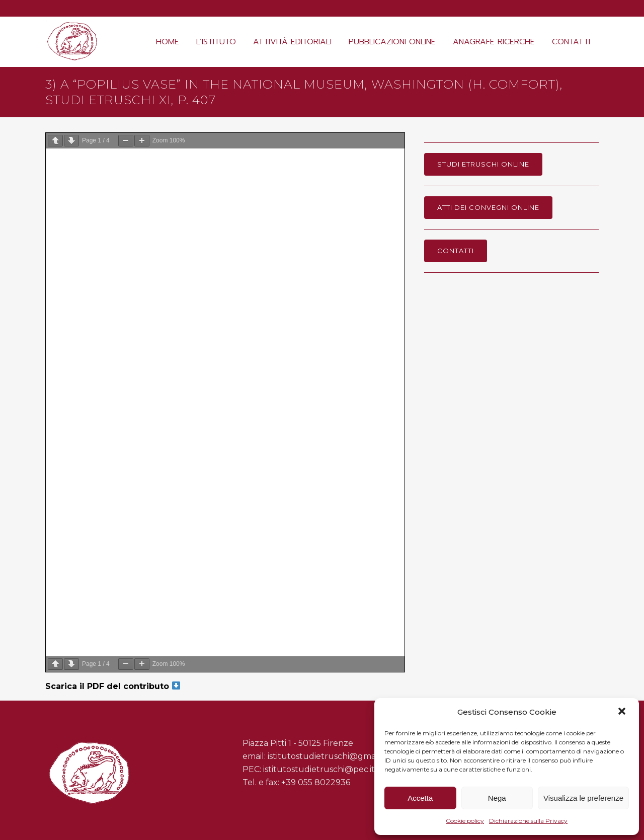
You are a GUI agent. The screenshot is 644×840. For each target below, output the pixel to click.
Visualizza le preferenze (583, 798)
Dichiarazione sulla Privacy (528, 821)
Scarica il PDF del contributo (113, 686)
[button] (623, 712)
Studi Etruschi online (483, 164)
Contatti (456, 251)
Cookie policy (465, 821)
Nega (497, 798)
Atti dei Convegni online (488, 207)
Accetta (420, 798)
